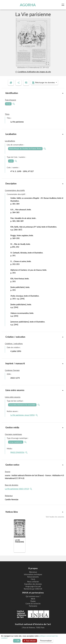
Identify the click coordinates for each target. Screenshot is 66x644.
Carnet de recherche (33, 604)
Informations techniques (33, 574)
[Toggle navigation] (63, 5)
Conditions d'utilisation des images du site (33, 72)
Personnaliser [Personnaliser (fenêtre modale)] (46, 641)
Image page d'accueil (33, 586)
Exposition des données (33, 584)
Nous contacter (33, 582)
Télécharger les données (44, 83)
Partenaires (33, 606)
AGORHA (28, 5)
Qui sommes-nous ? (33, 596)
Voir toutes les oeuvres (55, 517)
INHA (33, 599)
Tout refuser (30, 641)
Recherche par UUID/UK (33, 589)
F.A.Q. (33, 579)
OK (17, 641)
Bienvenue (33, 572)
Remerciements (33, 577)
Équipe (33, 601)
